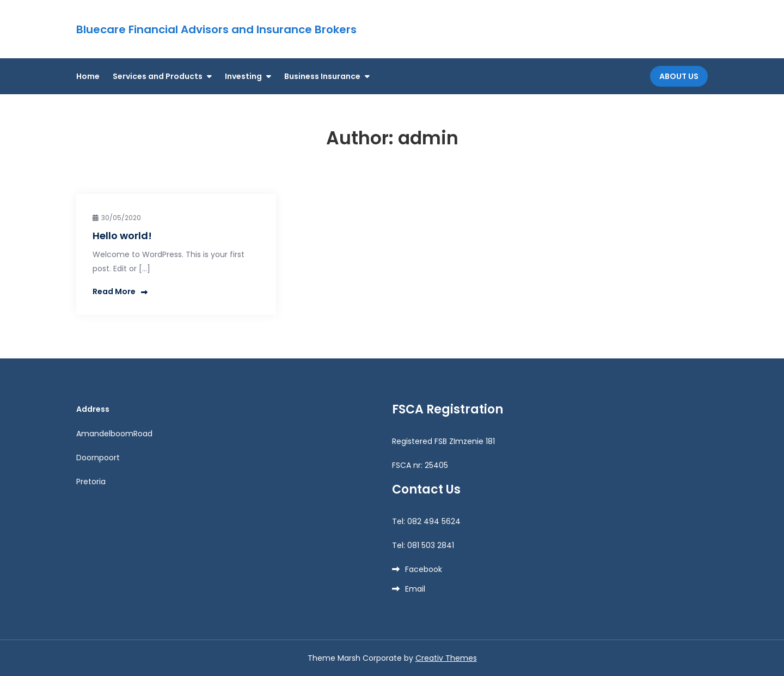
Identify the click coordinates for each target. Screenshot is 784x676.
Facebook (424, 569)
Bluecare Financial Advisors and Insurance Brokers (216, 29)
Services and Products (158, 76)
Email (415, 589)
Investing (243, 76)
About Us (679, 76)
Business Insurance (322, 76)
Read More (120, 291)
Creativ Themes (446, 658)
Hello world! (122, 236)
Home (88, 76)
